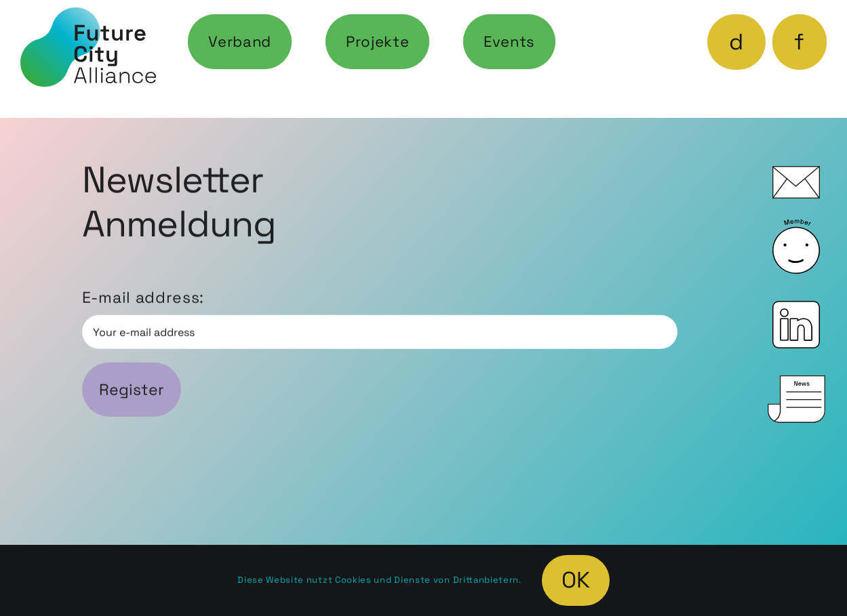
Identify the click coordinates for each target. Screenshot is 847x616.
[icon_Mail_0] (796, 173)
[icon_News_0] (796, 383)
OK (576, 580)
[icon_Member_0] (796, 226)
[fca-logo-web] (88, 15)
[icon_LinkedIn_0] (796, 308)
